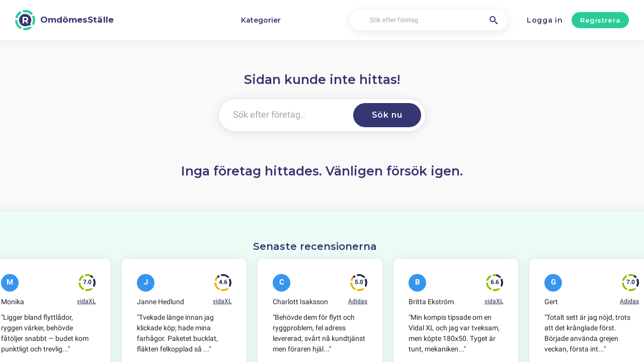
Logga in (545, 20)
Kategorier (261, 20)
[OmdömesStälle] (64, 20)
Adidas (358, 301)
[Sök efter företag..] (284, 115)
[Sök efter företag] (429, 20)
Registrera (600, 20)
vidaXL (86, 301)
